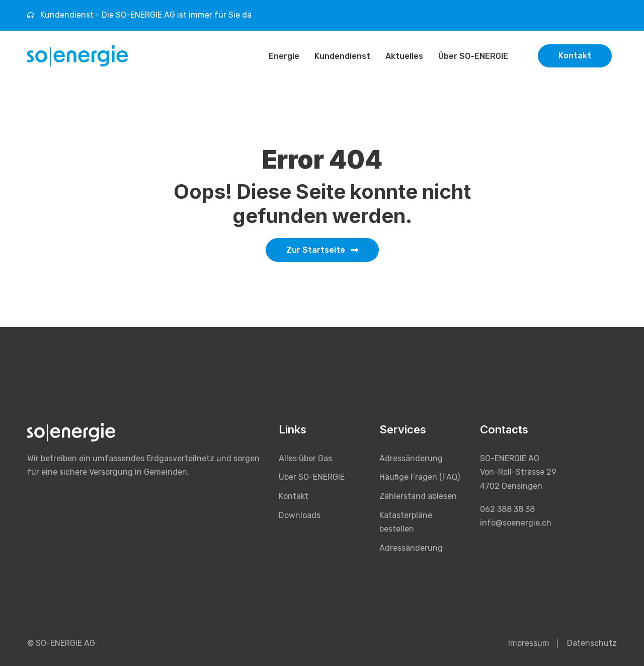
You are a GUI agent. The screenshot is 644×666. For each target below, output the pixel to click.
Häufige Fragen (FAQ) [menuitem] (420, 477)
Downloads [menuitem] (300, 515)
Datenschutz (592, 643)
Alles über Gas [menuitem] (305, 458)
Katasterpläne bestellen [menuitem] (406, 522)
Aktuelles (404, 56)
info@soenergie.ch (516, 523)
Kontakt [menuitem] (294, 496)
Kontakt (575, 56)
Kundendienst (342, 56)
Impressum (529, 643)
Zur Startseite (322, 250)
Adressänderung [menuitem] (411, 458)
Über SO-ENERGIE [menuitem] (312, 477)
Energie (284, 56)
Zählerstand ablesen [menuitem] (418, 496)
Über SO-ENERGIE (473, 56)
